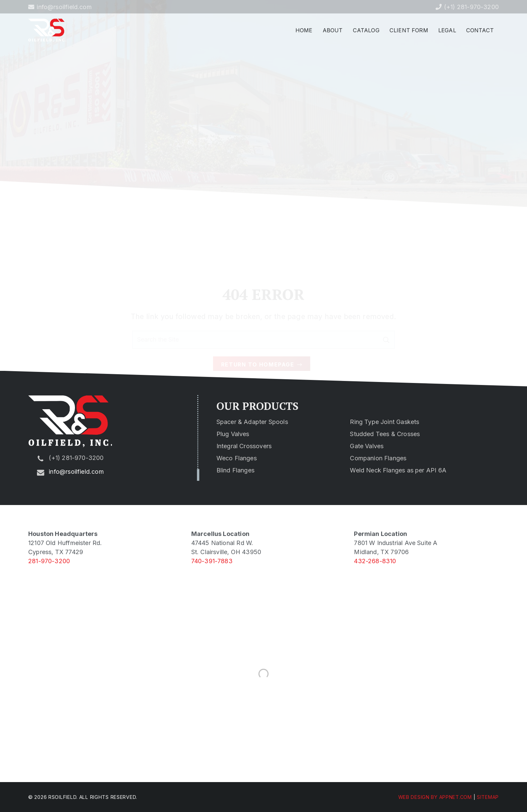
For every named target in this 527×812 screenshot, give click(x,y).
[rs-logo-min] (47, 30)
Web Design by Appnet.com (435, 797)
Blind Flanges (235, 470)
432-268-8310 (375, 561)
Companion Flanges (378, 458)
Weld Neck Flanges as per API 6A (398, 470)
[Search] (386, 317)
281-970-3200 (49, 561)
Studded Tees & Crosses (385, 434)
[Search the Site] (263, 317)
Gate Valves (367, 446)
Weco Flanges (237, 458)
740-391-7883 (212, 561)
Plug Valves (233, 434)
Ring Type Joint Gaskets (384, 422)
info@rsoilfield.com (76, 472)
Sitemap (488, 797)
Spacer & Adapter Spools (252, 422)
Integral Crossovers (244, 446)
